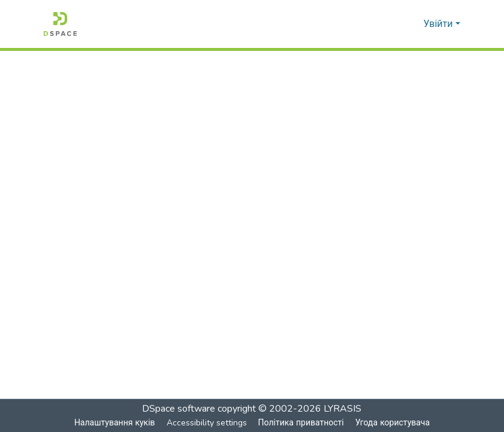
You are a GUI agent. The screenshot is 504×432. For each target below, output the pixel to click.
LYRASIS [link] (343, 409)
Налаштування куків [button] (114, 423)
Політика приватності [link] (301, 423)
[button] (60, 24)
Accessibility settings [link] (206, 423)
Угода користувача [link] (393, 423)
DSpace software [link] (179, 409)
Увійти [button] (440, 24)
